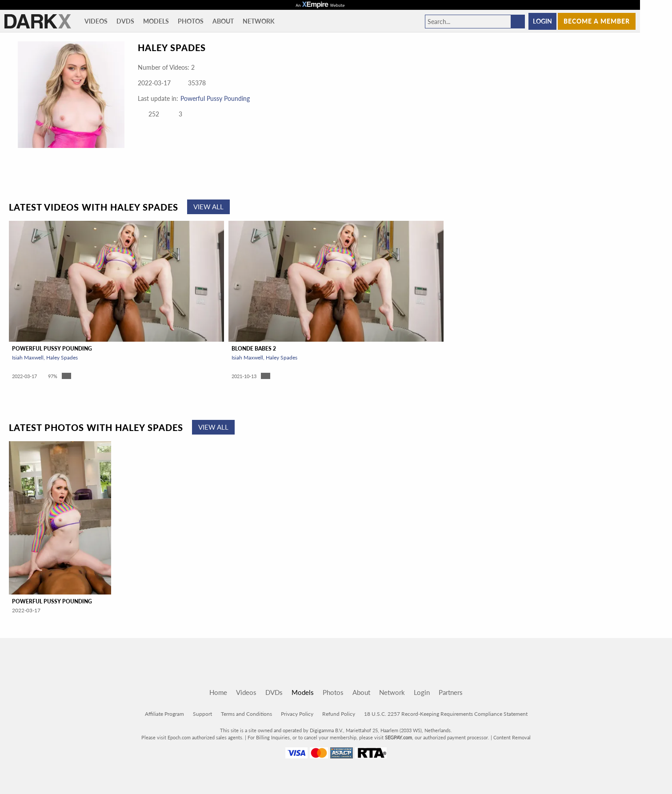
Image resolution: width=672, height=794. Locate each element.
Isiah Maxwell (28, 357)
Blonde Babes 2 (254, 349)
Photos (191, 21)
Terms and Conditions (246, 714)
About (223, 21)
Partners (451, 692)
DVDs (125, 21)
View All (208, 207)
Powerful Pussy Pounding (215, 98)
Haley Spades (62, 357)
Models (156, 21)
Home (218, 692)
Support (202, 714)
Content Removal (512, 737)
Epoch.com (179, 737)
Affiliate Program (164, 714)
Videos (96, 21)
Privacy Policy (297, 714)
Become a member (597, 21)
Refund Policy (339, 714)
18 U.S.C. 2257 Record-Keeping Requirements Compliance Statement (446, 714)
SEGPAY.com (398, 737)
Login (542, 21)
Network (259, 21)
